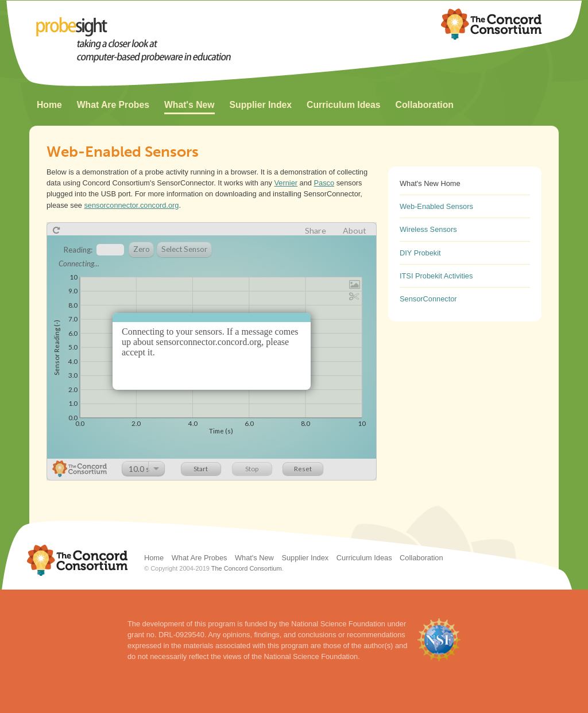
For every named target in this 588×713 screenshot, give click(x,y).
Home (49, 105)
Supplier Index (261, 105)
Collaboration (425, 105)
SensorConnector (428, 299)
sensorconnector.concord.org (131, 205)
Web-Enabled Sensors (436, 206)
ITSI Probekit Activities (436, 276)
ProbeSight (150, 40)
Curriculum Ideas (344, 105)
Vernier (286, 183)
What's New (189, 105)
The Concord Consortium (247, 568)
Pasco (324, 183)
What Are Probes (113, 105)
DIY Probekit (420, 253)
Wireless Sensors (428, 229)
